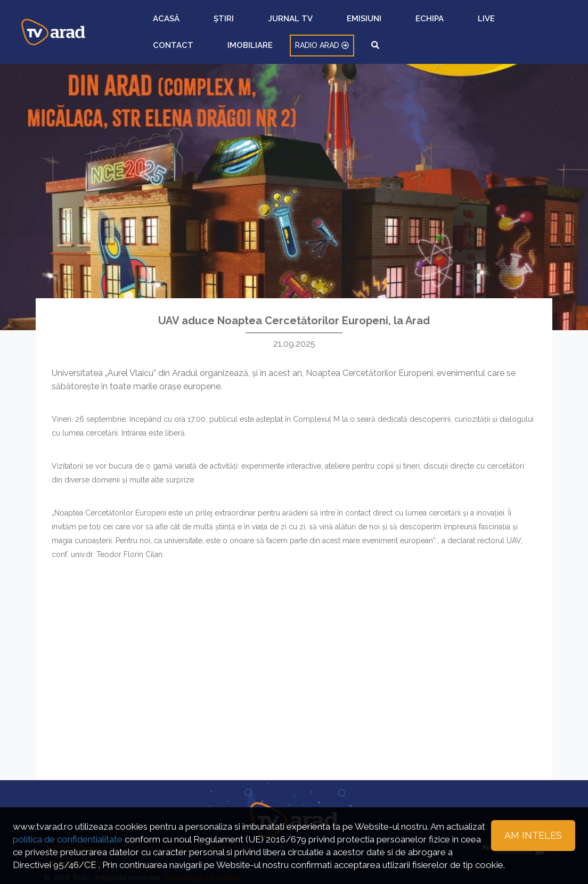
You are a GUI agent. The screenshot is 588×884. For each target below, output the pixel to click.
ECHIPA (330, 24)
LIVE (359, 24)
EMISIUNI (293, 24)
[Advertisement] (294, 663)
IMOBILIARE (440, 24)
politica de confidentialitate (68, 839)
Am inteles (533, 835)
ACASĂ (181, 24)
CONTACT (393, 24)
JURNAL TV (248, 24)
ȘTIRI (210, 24)
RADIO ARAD (497, 24)
